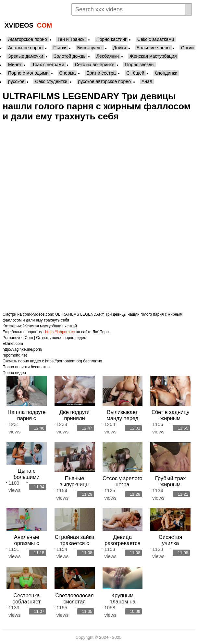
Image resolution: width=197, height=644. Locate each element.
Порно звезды (140, 65)
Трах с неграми (48, 65)
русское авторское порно (105, 81)
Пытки (60, 48)
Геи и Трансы (72, 39)
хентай (71, 326)
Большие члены (154, 48)
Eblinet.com (13, 344)
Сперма (68, 73)
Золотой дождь (70, 56)
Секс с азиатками (156, 39)
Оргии (187, 48)
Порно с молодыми (28, 73)
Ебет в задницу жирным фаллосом (171, 418)
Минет (15, 65)
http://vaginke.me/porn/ (22, 349)
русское (16, 81)
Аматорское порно (28, 39)
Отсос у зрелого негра (123, 481)
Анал (147, 81)
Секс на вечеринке (95, 65)
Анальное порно (25, 48)
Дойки (120, 48)
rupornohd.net (15, 355)
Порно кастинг (111, 39)
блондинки (166, 73)
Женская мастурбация (153, 56)
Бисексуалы (90, 48)
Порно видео (14, 373)
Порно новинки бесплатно (26, 367)
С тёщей (135, 73)
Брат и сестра (101, 73)
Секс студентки (51, 81)
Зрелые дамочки (26, 56)
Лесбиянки (108, 56)
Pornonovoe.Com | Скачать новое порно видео (44, 338)
